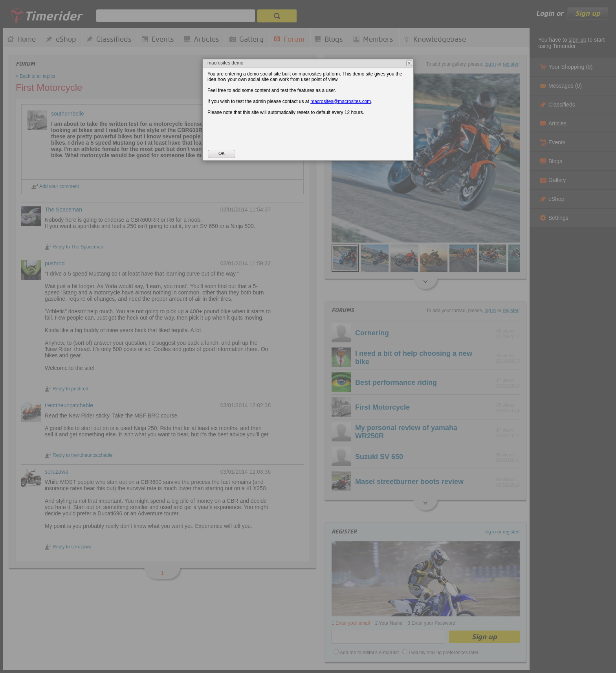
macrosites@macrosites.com (341, 101)
